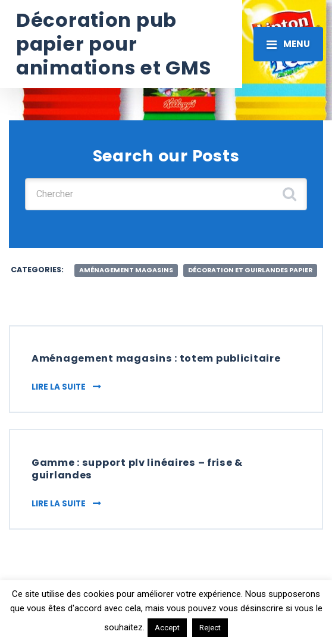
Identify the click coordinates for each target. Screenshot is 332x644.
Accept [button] (167, 628)
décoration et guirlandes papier (250, 270)
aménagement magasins (126, 270)
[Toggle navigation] (288, 44)
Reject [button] (210, 628)
